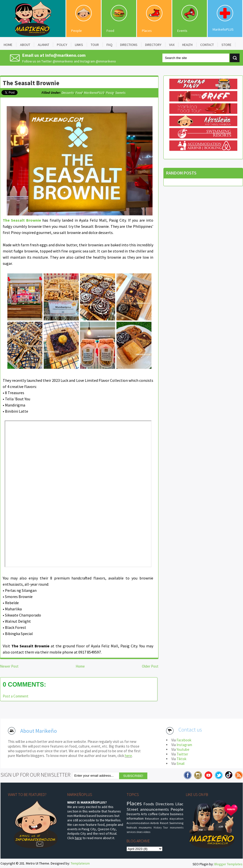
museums (145, 827)
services (131, 832)
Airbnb (155, 823)
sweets (120, 93)
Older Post (150, 666)
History (158, 828)
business (177, 814)
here (128, 756)
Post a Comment (16, 696)
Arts (144, 814)
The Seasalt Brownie (31, 83)
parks (164, 819)
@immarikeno (63, 61)
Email (180, 763)
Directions (165, 804)
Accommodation (138, 823)
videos (147, 832)
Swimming (176, 823)
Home (80, 666)
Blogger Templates (228, 864)
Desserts (68, 93)
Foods (149, 804)
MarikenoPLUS (94, 93)
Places (147, 31)
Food (110, 31)
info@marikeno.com (65, 55)
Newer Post (9, 666)
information (135, 818)
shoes (139, 832)
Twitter (182, 754)
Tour (166, 828)
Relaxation (152, 819)
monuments (177, 828)
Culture (164, 814)
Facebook (184, 740)
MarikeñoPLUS (223, 29)
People (77, 31)
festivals (132, 827)
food (79, 93)
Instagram (184, 745)
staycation (176, 819)
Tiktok (181, 759)
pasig (110, 93)
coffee (153, 814)
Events (182, 31)
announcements (155, 809)
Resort (164, 823)
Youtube (183, 749)
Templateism (80, 863)
